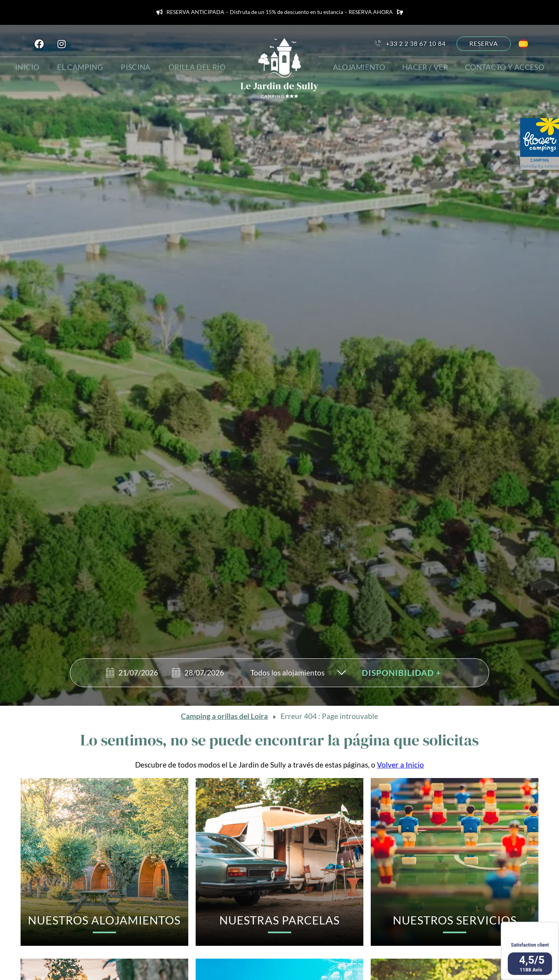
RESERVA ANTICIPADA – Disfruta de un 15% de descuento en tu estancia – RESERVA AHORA (280, 12)
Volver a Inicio (400, 765)
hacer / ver (427, 66)
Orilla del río (198, 66)
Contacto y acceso (506, 66)
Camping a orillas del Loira (224, 716)
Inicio (28, 66)
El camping (82, 66)
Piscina (137, 66)
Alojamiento (360, 66)
